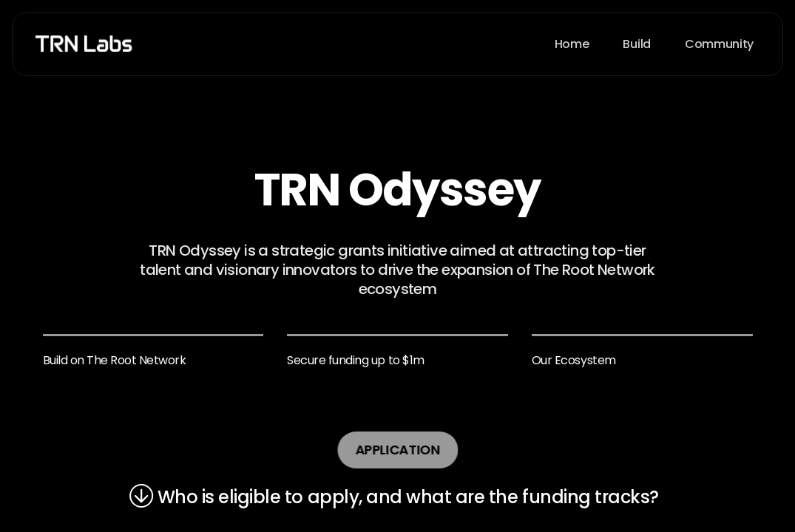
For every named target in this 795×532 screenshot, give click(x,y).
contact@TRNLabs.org (168, 350)
